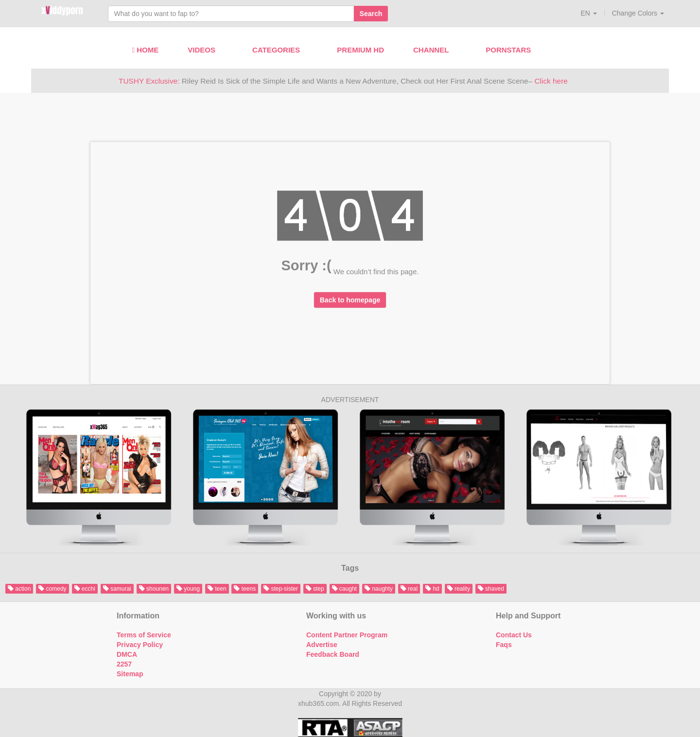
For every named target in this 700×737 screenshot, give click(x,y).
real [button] (409, 589)
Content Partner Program (347, 635)
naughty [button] (379, 589)
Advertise (322, 645)
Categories (280, 50)
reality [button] (459, 589)
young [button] (188, 589)
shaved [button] (491, 589)
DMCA (127, 654)
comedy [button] (52, 589)
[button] (589, 13)
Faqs (504, 645)
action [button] (19, 589)
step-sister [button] (281, 589)
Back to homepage (350, 300)
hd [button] (432, 589)
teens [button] (245, 589)
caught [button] (344, 589)
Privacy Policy (140, 645)
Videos (205, 50)
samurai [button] (117, 589)
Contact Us (514, 635)
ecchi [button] (85, 589)
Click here (551, 81)
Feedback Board (333, 654)
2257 (124, 664)
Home (146, 50)
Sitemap (130, 674)
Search (371, 14)
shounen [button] (154, 589)
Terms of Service (144, 635)
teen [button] (217, 589)
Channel (435, 50)
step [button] (315, 589)
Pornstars (512, 50)
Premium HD (360, 50)
